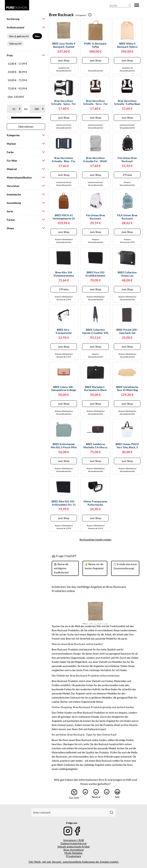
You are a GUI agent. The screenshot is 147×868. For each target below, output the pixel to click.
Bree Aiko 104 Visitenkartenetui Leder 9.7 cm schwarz (64, 274)
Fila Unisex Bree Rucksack (127, 160)
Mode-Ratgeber (74, 853)
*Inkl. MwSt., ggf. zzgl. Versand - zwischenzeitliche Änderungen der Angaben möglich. (73, 862)
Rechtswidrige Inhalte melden (95, 540)
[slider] (9, 117)
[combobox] (69, 812)
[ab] (14, 109)
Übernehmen (26, 127)
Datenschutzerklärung (73, 843)
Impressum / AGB (74, 840)
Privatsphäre (73, 856)
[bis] (37, 109)
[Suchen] (111, 812)
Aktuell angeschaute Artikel (74, 846)
